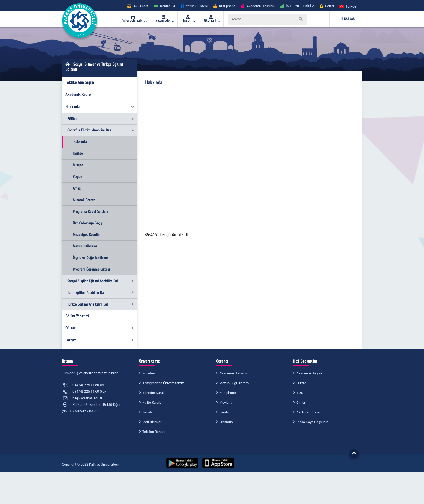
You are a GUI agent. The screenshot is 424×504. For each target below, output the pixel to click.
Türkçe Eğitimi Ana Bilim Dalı (100, 304)
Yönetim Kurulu (154, 393)
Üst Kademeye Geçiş (87, 223)
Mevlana (226, 402)
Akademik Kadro (78, 95)
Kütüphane (228, 393)
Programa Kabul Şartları (90, 212)
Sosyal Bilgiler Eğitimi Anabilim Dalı (100, 281)
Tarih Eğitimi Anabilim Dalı (100, 293)
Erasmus (226, 422)
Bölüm (100, 119)
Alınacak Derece (84, 200)
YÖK (300, 393)
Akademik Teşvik (309, 373)
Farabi (224, 412)
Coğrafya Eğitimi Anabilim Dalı (101, 130)
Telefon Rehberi (154, 432)
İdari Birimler (152, 422)
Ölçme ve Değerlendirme (90, 258)
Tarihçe (78, 153)
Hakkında (100, 107)
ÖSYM (301, 383)
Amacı (77, 188)
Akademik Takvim (233, 373)
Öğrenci (100, 328)
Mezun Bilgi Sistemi (234, 383)
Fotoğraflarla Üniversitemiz (163, 383)
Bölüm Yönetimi (77, 316)
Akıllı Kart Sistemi (310, 412)
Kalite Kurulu (152, 402)
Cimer (301, 402)
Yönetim (149, 373)
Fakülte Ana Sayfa (80, 82)
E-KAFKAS (345, 19)
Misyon (78, 165)
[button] (348, 6)
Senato (148, 412)
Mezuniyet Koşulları (87, 235)
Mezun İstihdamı (85, 246)
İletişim (100, 340)
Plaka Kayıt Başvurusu (313, 422)
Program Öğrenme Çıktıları (92, 269)
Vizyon (77, 177)
